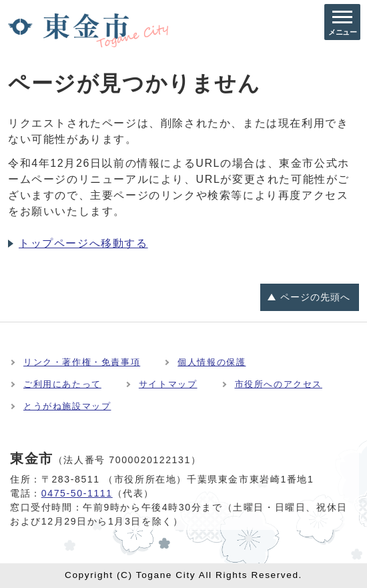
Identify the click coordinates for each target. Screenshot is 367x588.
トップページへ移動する (83, 243)
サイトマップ (168, 384)
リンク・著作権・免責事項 (82, 362)
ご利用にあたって (62, 384)
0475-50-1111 (77, 493)
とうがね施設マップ (67, 406)
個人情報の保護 (212, 362)
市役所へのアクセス (279, 384)
